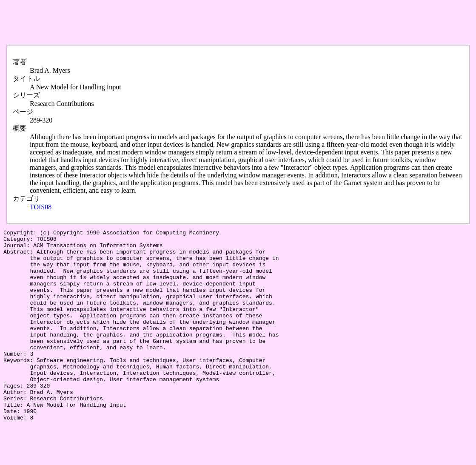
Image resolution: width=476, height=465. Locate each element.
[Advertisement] (158, 23)
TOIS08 (41, 207)
